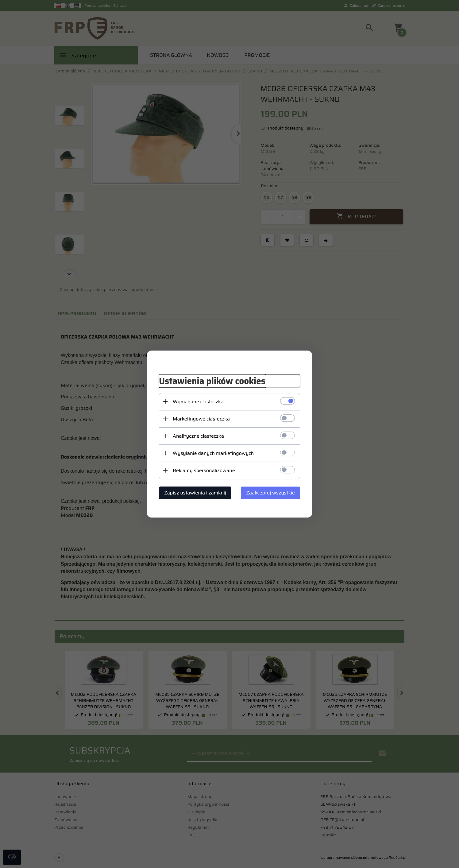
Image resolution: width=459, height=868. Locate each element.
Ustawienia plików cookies (212, 381)
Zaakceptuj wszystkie (270, 493)
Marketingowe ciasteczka (201, 419)
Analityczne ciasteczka (198, 436)
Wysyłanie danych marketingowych (213, 453)
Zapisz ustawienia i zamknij (195, 493)
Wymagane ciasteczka (198, 402)
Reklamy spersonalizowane (204, 470)
